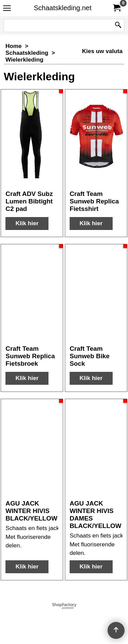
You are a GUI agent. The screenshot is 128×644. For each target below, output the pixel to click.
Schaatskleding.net (63, 8)
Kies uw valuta (102, 51)
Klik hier (27, 223)
